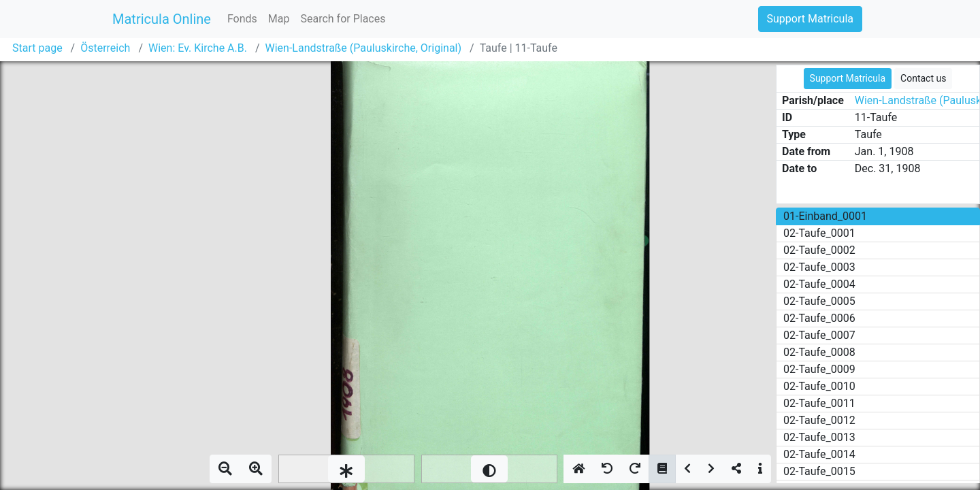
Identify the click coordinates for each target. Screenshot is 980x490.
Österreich (105, 48)
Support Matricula (810, 19)
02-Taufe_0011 (819, 403)
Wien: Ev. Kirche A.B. (198, 48)
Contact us (923, 78)
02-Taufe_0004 (819, 284)
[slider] (346, 469)
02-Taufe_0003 (819, 267)
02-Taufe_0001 (819, 233)
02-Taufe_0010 (819, 386)
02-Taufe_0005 (819, 301)
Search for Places (343, 19)
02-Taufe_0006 (819, 318)
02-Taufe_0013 (819, 437)
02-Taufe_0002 (819, 250)
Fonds (242, 19)
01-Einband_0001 (825, 216)
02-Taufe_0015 (819, 471)
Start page (37, 48)
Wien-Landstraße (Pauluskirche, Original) (364, 48)
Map (279, 19)
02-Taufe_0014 (819, 454)
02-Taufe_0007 (819, 335)
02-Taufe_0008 (819, 352)
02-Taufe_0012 (819, 420)
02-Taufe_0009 (819, 369)
